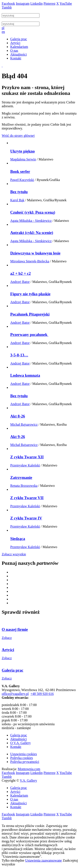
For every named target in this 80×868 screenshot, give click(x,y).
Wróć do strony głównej (18, 136)
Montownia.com (29, 769)
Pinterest (49, 4)
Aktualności (18, 739)
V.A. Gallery (28, 780)
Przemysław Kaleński (25, 465)
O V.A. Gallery (20, 743)
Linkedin (36, 4)
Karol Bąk (17, 200)
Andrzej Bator (20, 282)
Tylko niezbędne (13, 860)
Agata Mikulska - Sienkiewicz (31, 221)
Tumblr (7, 7)
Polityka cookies (22, 758)
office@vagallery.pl (15, 694)
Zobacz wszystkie (14, 554)
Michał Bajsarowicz (24, 424)
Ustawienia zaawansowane (44, 860)
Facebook (8, 4)
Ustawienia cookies (24, 754)
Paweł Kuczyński (22, 180)
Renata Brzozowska (24, 486)
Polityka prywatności (25, 762)
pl (3, 28)
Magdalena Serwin (23, 159)
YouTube (66, 4)
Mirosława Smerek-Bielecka (30, 261)
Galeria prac (19, 735)
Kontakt (16, 747)
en (3, 32)
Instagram (23, 4)
